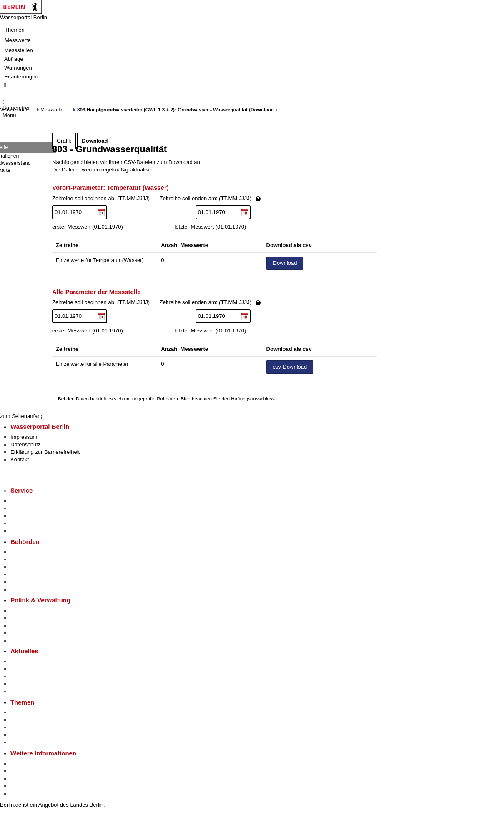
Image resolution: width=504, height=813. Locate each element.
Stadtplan (22, 794)
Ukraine (20, 684)
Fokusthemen (27, 712)
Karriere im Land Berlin (38, 618)
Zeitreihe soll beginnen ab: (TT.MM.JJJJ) (185, 199)
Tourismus (23, 771)
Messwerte (18, 40)
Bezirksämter (26, 567)
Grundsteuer (25, 742)
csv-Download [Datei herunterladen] (290, 367)
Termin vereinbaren (34, 508)
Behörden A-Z (27, 552)
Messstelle (52, 109)
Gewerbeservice (30, 531)
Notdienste (23, 523)
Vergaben (22, 641)
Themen (15, 30)
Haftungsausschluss (253, 399)
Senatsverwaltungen (35, 559)
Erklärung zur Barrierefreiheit (45, 452)
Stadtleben (23, 786)
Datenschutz (25, 444)
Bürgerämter (25, 574)
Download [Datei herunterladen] (285, 263)
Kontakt (20, 459)
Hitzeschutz (24, 691)
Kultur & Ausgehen (33, 764)
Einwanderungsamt (34, 590)
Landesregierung (31, 610)
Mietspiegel (24, 735)
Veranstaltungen (30, 676)
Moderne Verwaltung (35, 727)
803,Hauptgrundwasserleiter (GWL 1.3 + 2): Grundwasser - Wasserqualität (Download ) (177, 109)
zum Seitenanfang (22, 416)
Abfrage (14, 59)
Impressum (24, 437)
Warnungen (18, 68)
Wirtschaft (23, 779)
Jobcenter (22, 582)
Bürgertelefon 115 (32, 516)
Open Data (24, 633)
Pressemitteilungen (34, 661)
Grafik (64, 141)
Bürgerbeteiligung (32, 625)
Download (95, 141)
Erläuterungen (21, 77)
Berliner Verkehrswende (39, 720)
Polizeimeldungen (32, 669)
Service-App (25, 501)
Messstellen (19, 50)
